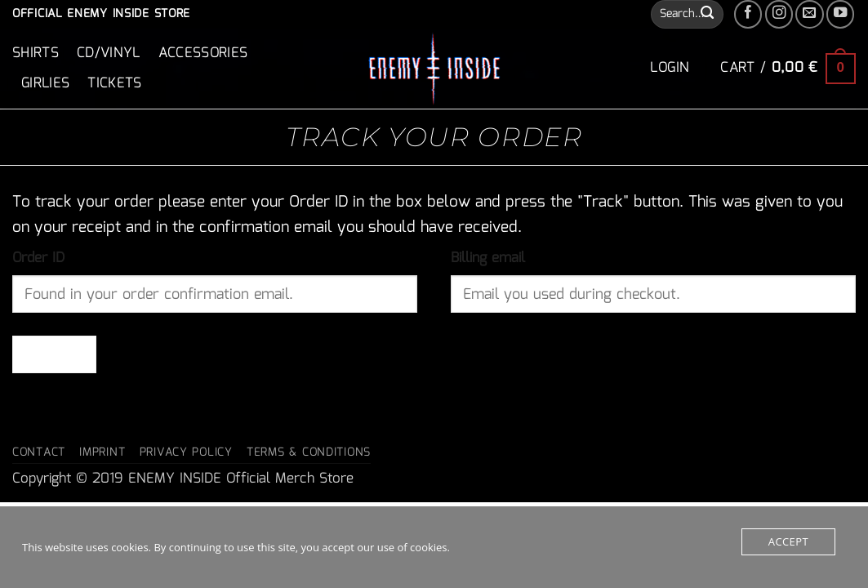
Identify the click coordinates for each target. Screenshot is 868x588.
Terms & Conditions (309, 452)
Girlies (45, 84)
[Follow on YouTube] (840, 14)
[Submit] (708, 14)
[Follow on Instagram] (779, 14)
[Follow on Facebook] (748, 14)
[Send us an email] (809, 14)
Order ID (38, 258)
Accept (788, 541)
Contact (39, 452)
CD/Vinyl (109, 53)
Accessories (203, 53)
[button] (670, 68)
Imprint (102, 452)
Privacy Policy (186, 452)
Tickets (114, 84)
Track (54, 354)
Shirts (36, 53)
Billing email (488, 258)
